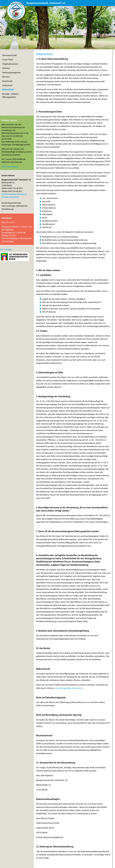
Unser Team (8, 60)
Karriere (6, 77)
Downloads (7, 81)
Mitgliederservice (10, 64)
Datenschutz (8, 90)
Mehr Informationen (10, 167)
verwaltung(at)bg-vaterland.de (69, 688)
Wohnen (6, 68)
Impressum (7, 85)
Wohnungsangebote (11, 72)
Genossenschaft (9, 55)
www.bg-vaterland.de (10, 197)
